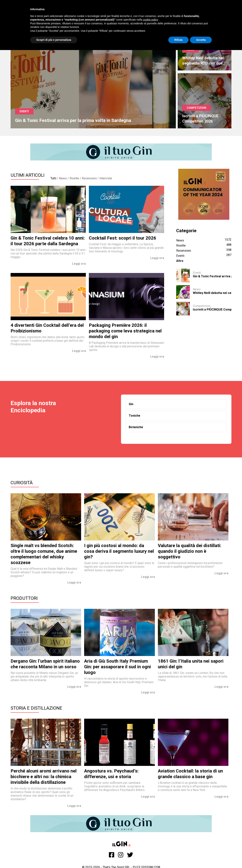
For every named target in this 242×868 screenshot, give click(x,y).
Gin (131, 404)
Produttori (24, 598)
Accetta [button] (201, 40)
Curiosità (22, 483)
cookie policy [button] (150, 20)
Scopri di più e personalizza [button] (54, 40)
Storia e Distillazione (36, 708)
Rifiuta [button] (178, 40)
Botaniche (136, 427)
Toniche (135, 416)
